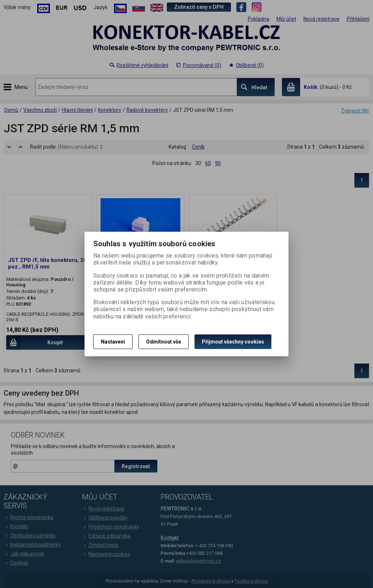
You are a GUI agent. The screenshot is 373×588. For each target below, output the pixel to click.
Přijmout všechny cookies (233, 342)
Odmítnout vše (164, 342)
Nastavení (113, 342)
